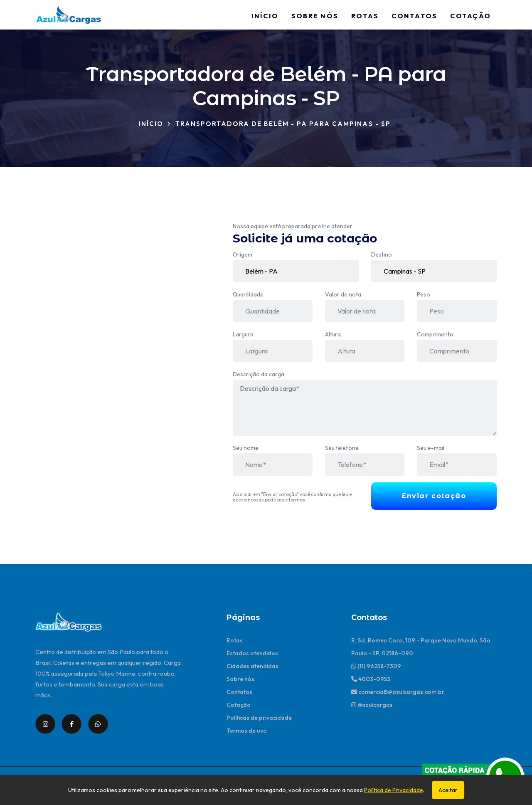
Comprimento (435, 334)
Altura (333, 334)
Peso (424, 294)
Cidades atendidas (252, 666)
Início (265, 16)
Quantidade (248, 294)
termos (297, 500)
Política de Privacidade (394, 790)
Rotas (365, 16)
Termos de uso (247, 731)
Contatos (414, 16)
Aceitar (448, 790)
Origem (243, 254)
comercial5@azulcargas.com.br (398, 692)
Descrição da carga (259, 374)
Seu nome (246, 448)
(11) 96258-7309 (376, 666)
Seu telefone (342, 448)
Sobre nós (315, 16)
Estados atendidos (252, 653)
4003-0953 (371, 679)
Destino (382, 254)
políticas (275, 500)
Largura (243, 334)
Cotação (470, 16)
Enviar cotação (434, 496)
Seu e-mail (431, 448)
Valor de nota (343, 294)
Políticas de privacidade (259, 718)
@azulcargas (372, 705)
